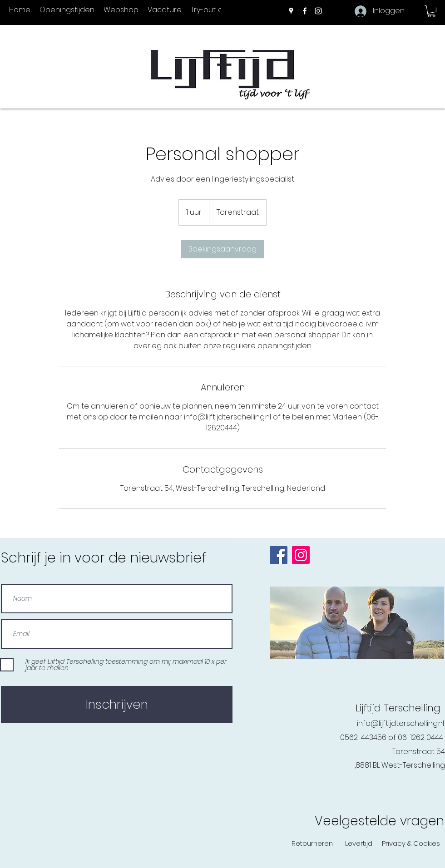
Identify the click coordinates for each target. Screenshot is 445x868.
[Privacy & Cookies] (411, 843)
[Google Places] (291, 11)
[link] (222, 249)
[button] (432, 11)
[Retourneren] (312, 843)
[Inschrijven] (117, 704)
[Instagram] (318, 11)
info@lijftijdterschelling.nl (400, 723)
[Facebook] (305, 11)
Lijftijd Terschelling (398, 708)
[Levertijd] (358, 843)
